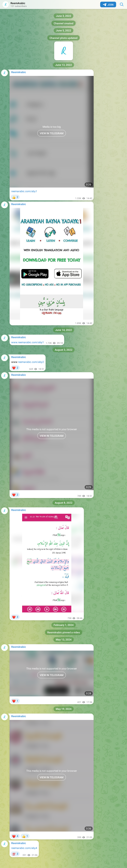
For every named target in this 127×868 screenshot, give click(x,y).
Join (108, 5)
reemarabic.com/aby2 (31, 362)
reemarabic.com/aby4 (24, 848)
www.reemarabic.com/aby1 (28, 342)
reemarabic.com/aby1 (24, 191)
